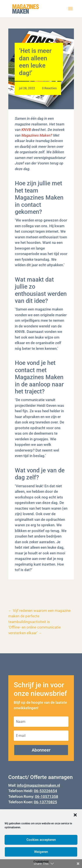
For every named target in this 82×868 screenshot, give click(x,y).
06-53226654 (45, 791)
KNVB (26, 130)
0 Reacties (49, 88)
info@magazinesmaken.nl (38, 785)
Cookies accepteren (41, 840)
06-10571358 (47, 797)
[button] (75, 815)
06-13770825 (45, 802)
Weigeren (41, 852)
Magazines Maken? (37, 135)
